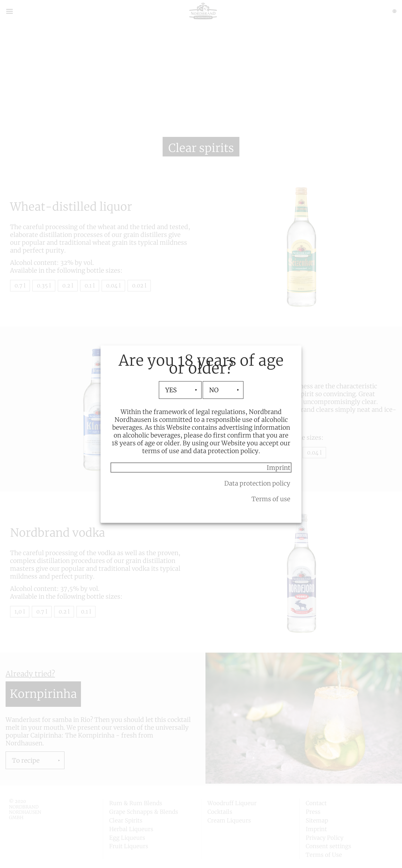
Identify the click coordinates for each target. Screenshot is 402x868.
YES (171, 390)
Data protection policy (257, 483)
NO (214, 390)
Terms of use (271, 499)
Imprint (278, 467)
